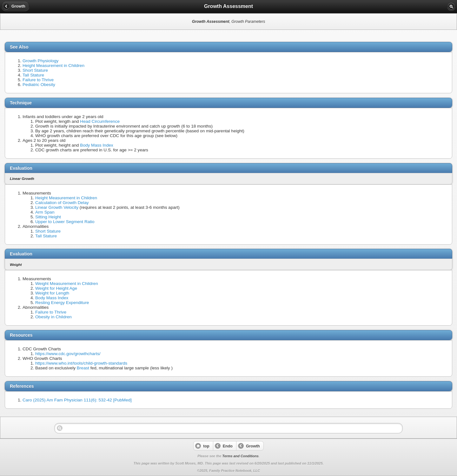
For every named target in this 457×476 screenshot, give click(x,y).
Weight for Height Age (56, 288)
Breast (83, 368)
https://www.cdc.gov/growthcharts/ (68, 354)
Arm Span (45, 212)
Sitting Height (48, 217)
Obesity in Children (53, 317)
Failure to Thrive (38, 80)
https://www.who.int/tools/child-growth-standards (81, 363)
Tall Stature (33, 75)
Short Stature (35, 70)
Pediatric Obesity (39, 85)
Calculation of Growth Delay (62, 203)
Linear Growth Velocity (57, 207)
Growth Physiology (40, 61)
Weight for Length (52, 293)
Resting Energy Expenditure (62, 303)
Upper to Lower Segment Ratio (65, 222)
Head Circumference (100, 121)
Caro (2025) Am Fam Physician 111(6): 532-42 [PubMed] (77, 400)
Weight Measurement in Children (67, 284)
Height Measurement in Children (53, 66)
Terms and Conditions (240, 456)
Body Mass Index (96, 145)
